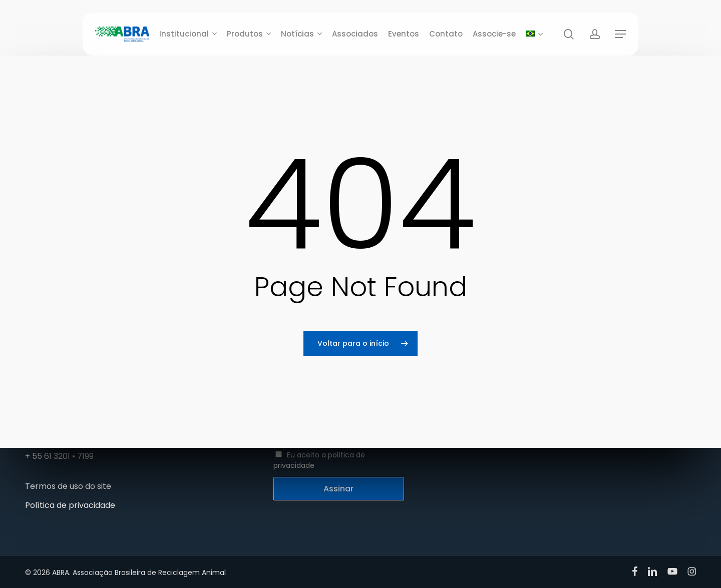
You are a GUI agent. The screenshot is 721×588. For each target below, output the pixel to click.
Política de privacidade (70, 505)
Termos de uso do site (68, 486)
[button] (620, 34)
